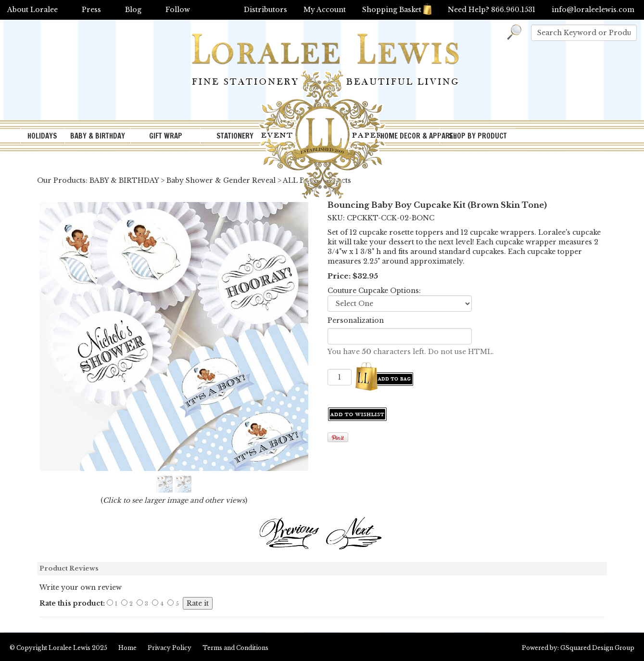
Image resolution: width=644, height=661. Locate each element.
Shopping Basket (397, 10)
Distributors (265, 10)
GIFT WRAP (166, 136)
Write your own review (81, 587)
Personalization (356, 320)
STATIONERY (235, 136)
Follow (178, 10)
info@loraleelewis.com (593, 10)
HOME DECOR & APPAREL (410, 136)
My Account (325, 10)
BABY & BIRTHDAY (98, 136)
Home (127, 648)
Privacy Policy (170, 648)
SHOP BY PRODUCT (478, 136)
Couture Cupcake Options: (374, 291)
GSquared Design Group (597, 648)
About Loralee (32, 10)
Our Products (61, 180)
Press (91, 10)
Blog (133, 10)
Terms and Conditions (235, 648)
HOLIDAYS (42, 136)
